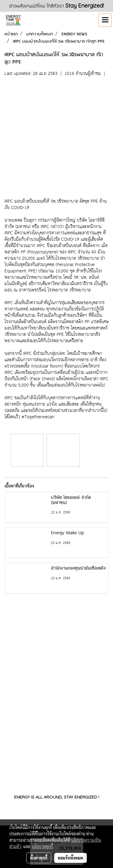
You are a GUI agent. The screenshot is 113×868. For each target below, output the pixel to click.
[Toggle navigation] (105, 20)
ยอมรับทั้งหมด (71, 858)
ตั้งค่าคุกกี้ (39, 858)
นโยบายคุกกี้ (42, 846)
